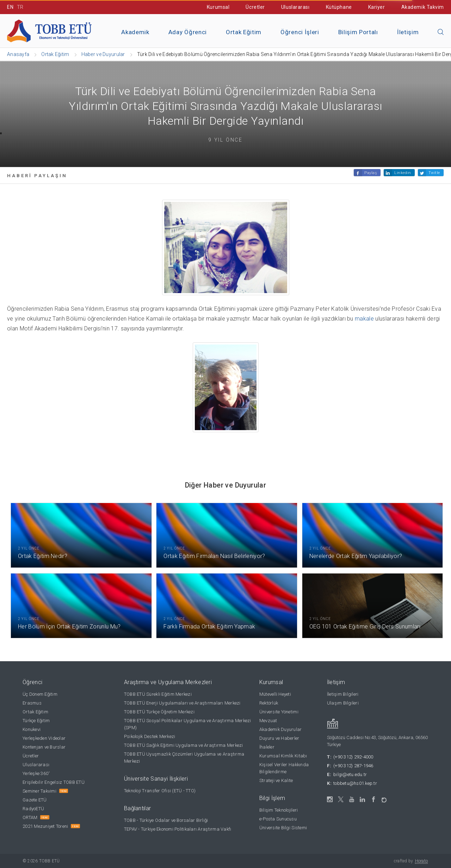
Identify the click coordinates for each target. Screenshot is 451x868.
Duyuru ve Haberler (279, 738)
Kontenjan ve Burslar (44, 747)
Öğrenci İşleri (300, 32)
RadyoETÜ (33, 809)
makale (364, 319)
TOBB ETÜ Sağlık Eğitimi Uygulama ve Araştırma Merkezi (184, 745)
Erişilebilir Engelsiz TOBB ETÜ (54, 782)
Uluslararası (295, 7)
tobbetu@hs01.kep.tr (355, 783)
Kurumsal (218, 7)
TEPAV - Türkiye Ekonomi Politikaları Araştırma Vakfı (178, 829)
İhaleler (267, 747)
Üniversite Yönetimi (279, 712)
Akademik (135, 32)
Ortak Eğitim (244, 32)
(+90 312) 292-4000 (353, 757)
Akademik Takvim (423, 7)
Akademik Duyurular (281, 729)
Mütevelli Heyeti (275, 694)
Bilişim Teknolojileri (279, 810)
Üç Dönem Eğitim (40, 694)
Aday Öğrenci (188, 32)
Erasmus (32, 703)
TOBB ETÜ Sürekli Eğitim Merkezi (158, 694)
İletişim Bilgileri (343, 694)
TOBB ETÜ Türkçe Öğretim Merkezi (159, 712)
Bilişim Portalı (358, 32)
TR (20, 7)
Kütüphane (339, 7)
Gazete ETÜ (35, 800)
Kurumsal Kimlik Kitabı (283, 756)
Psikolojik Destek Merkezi (150, 736)
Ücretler (255, 7)
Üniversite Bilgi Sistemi (283, 828)
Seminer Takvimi (39, 791)
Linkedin (403, 173)
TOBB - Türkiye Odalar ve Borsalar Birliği (166, 820)
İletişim (408, 32)
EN (10, 7)
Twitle (434, 173)
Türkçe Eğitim (36, 721)
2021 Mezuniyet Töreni (45, 826)
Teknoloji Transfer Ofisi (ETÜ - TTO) (160, 791)
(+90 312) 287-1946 (353, 766)
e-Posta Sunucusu (278, 819)
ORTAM (30, 817)
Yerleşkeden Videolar (44, 738)
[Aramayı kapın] (441, 32)
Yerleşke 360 (36, 773)
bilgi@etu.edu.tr (350, 774)
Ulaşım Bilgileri (343, 703)
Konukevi (32, 729)
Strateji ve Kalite (276, 780)
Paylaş (371, 173)
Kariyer (377, 7)
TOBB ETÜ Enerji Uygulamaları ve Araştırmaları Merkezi (182, 703)
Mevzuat (268, 721)
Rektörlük (269, 703)
